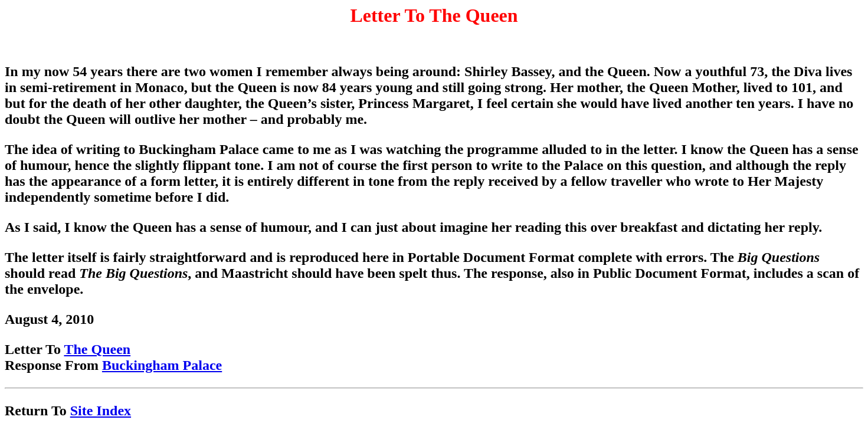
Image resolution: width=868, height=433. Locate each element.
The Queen (97, 349)
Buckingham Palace (162, 365)
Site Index (101, 411)
